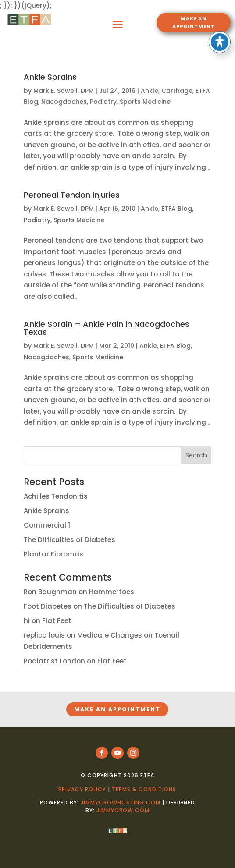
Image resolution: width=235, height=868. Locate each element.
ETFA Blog (177, 209)
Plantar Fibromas (53, 554)
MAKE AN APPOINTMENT (194, 23)
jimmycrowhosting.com (121, 802)
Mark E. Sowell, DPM (64, 91)
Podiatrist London (54, 661)
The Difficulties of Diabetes (69, 540)
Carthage (177, 91)
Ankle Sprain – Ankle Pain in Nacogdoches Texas (107, 328)
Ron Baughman (50, 592)
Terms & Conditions (144, 789)
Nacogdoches (64, 102)
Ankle (150, 91)
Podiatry (103, 102)
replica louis (44, 635)
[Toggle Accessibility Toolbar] (220, 13)
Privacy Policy (82, 789)
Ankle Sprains (50, 77)
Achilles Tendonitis (56, 496)
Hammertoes (112, 592)
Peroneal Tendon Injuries (72, 195)
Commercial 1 (47, 525)
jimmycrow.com (123, 810)
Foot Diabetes (48, 606)
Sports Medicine (145, 102)
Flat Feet (57, 621)
